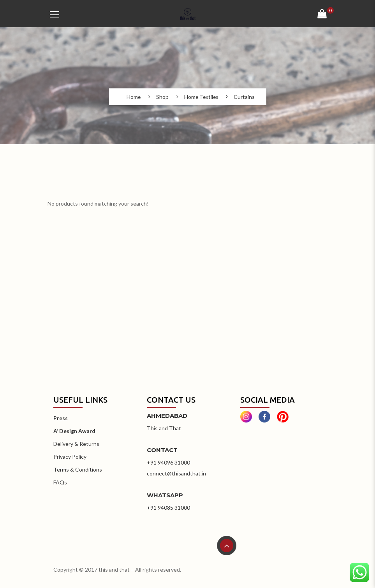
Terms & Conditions (78, 469)
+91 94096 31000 (168, 462)
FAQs (60, 482)
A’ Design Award (74, 431)
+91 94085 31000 (168, 508)
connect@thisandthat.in (176, 473)
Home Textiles (201, 97)
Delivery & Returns (76, 444)
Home (133, 97)
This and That (164, 428)
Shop (162, 97)
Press (61, 418)
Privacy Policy (70, 457)
